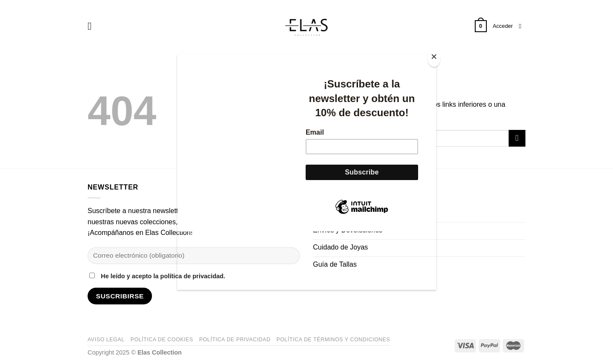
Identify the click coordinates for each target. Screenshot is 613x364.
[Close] (434, 59)
